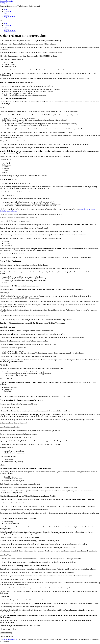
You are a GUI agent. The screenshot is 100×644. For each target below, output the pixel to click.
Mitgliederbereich (10, 17)
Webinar (7, 15)
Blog (6, 9)
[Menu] (1, 21)
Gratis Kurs (8, 11)
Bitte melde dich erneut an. (9, 640)
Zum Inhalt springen (7, 1)
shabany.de (4, 3)
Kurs (6, 13)
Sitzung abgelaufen (7, 636)
